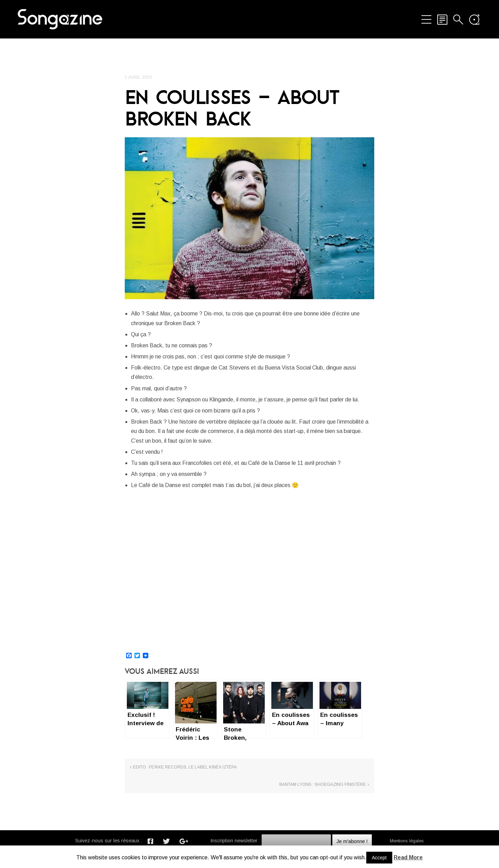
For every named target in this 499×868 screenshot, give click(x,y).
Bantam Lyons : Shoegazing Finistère (323, 800)
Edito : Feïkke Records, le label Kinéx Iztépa (185, 800)
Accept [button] (379, 858)
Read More (408, 857)
